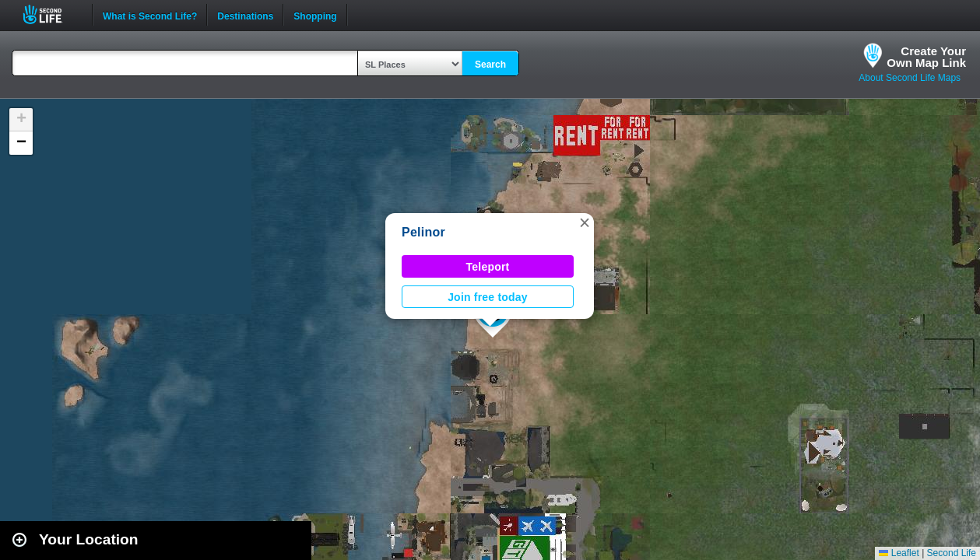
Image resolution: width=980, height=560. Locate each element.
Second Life (51, 14)
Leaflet (899, 553)
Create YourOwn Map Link (926, 57)
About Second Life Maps (910, 78)
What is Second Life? (150, 15)
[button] (585, 222)
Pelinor (423, 232)
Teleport (488, 267)
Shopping (315, 15)
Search (490, 65)
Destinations (245, 15)
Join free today (488, 297)
